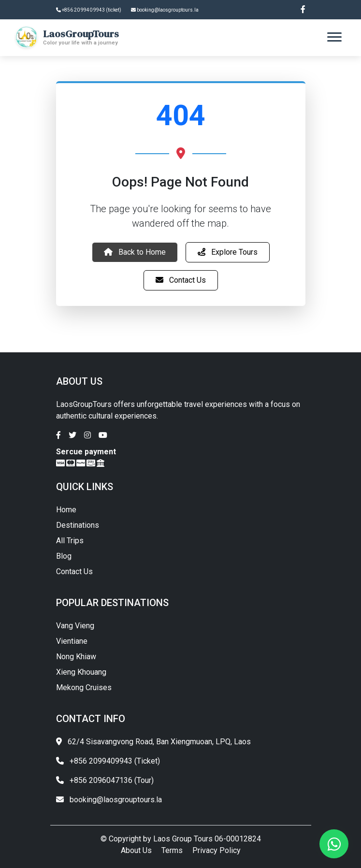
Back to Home (135, 252)
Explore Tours (228, 252)
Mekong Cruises (84, 687)
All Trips (70, 541)
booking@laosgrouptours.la (165, 10)
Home (66, 510)
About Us (136, 850)
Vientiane (72, 641)
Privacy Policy (217, 850)
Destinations (78, 525)
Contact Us (181, 280)
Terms (172, 850)
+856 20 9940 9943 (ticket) (89, 10)
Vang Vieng (75, 626)
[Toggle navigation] (334, 37)
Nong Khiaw (76, 657)
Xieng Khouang (81, 672)
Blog (64, 556)
